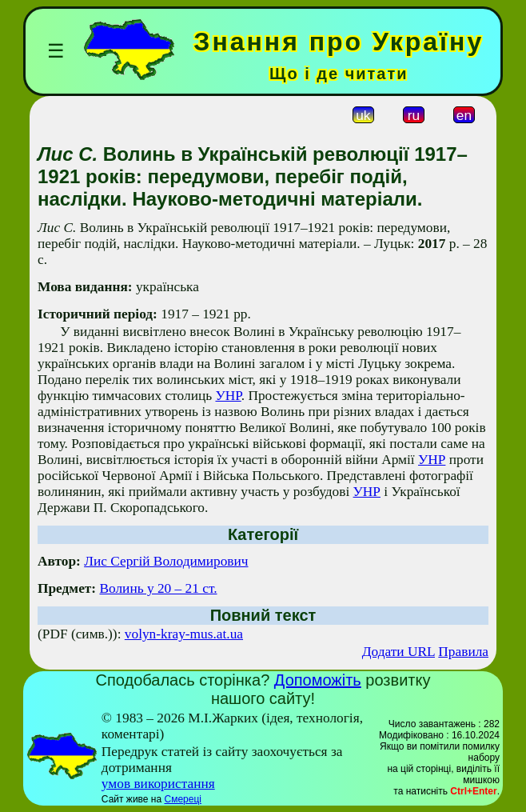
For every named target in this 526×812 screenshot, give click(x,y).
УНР (228, 396)
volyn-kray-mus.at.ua (184, 634)
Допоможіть (318, 680)
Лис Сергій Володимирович (166, 561)
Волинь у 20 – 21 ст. (158, 588)
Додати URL (398, 652)
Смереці (182, 799)
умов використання (158, 784)
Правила (463, 652)
